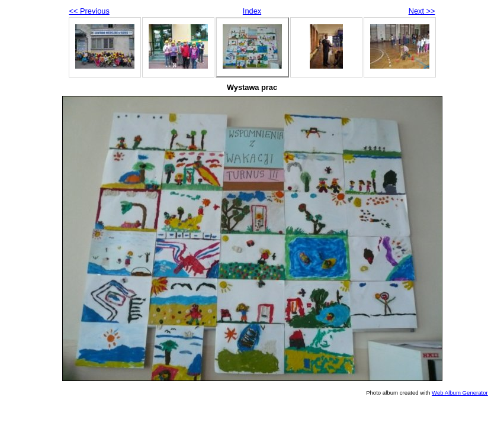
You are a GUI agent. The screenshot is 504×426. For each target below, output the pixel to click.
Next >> (422, 11)
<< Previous (89, 11)
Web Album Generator (460, 393)
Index (252, 11)
